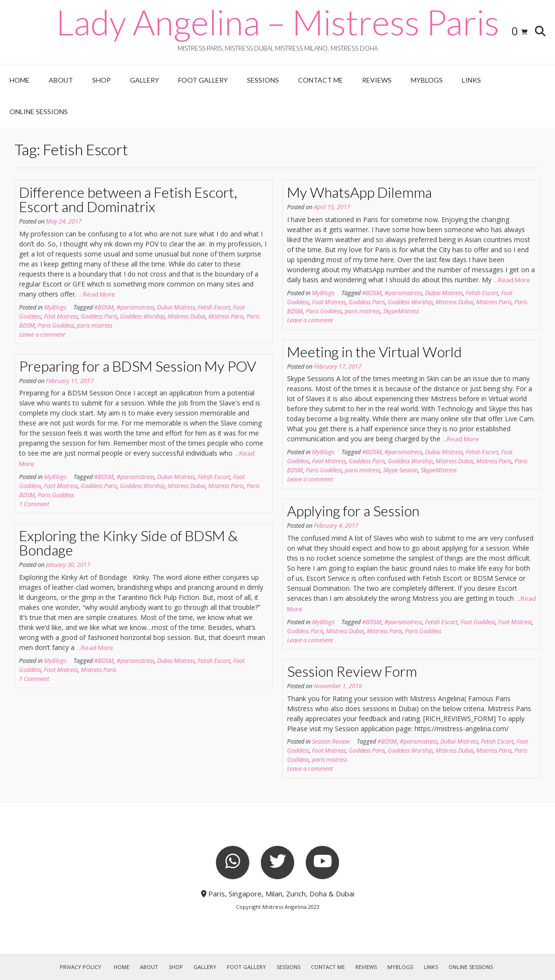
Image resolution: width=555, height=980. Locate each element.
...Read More (97, 294)
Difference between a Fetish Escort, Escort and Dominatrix (128, 199)
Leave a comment (42, 335)
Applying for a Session (353, 511)
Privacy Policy (80, 967)
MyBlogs (427, 80)
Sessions (263, 80)
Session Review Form (352, 671)
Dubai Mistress (176, 307)
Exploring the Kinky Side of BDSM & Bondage (128, 543)
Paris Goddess (56, 325)
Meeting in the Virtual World (374, 352)
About (61, 80)
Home (20, 80)
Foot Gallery (203, 80)
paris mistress (95, 325)
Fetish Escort (214, 307)
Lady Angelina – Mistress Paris (277, 22)
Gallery (144, 80)
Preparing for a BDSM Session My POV (138, 366)
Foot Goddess (478, 622)
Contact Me (320, 80)
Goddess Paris (99, 316)
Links (471, 80)
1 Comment (34, 504)
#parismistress (135, 307)
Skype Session (400, 470)
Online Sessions (39, 112)
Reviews (377, 80)
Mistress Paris (226, 316)
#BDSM (104, 307)
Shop (101, 80)
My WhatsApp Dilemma (359, 192)
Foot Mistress (61, 316)
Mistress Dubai (187, 316)
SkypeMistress (401, 311)
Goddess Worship (142, 316)
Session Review (331, 741)
